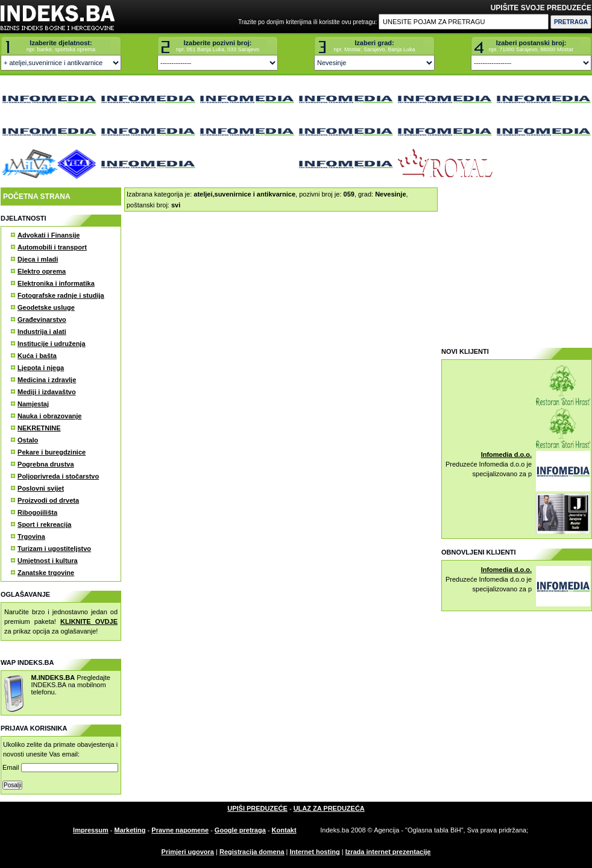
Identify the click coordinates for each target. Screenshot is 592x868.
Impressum (91, 830)
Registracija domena (252, 852)
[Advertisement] (516, 263)
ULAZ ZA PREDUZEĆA (329, 808)
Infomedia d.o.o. (506, 454)
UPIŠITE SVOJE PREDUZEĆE (541, 8)
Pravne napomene (180, 830)
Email (60, 767)
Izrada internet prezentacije (388, 852)
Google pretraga (240, 830)
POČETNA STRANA (37, 197)
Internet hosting (315, 852)
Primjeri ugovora (188, 852)
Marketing (130, 830)
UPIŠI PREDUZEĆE (257, 808)
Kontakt (284, 830)
